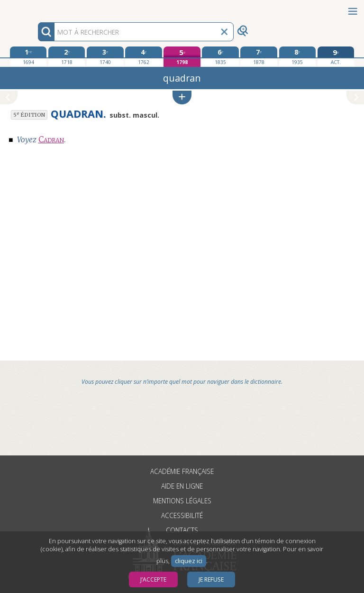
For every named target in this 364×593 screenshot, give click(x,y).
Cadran (51, 140)
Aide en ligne (182, 486)
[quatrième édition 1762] (143, 56)
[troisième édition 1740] (105, 56)
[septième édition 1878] (259, 56)
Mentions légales (182, 501)
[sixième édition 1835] (220, 56)
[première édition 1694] (28, 56)
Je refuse (211, 579)
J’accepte (153, 579)
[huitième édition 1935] (297, 56)
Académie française (182, 471)
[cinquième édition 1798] (182, 57)
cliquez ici (189, 561)
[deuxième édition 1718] (67, 56)
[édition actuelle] (336, 57)
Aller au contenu (37, 8)
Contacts (182, 530)
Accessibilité (182, 515)
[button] (182, 97)
